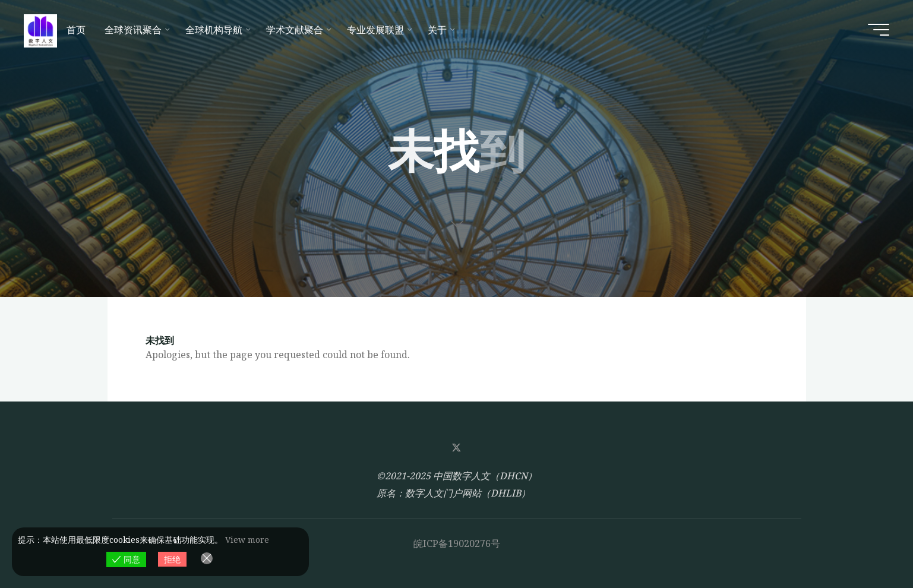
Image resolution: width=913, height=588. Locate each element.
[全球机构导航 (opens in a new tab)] (216, 30)
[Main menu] (879, 30)
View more (247, 540)
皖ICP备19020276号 (457, 543)
